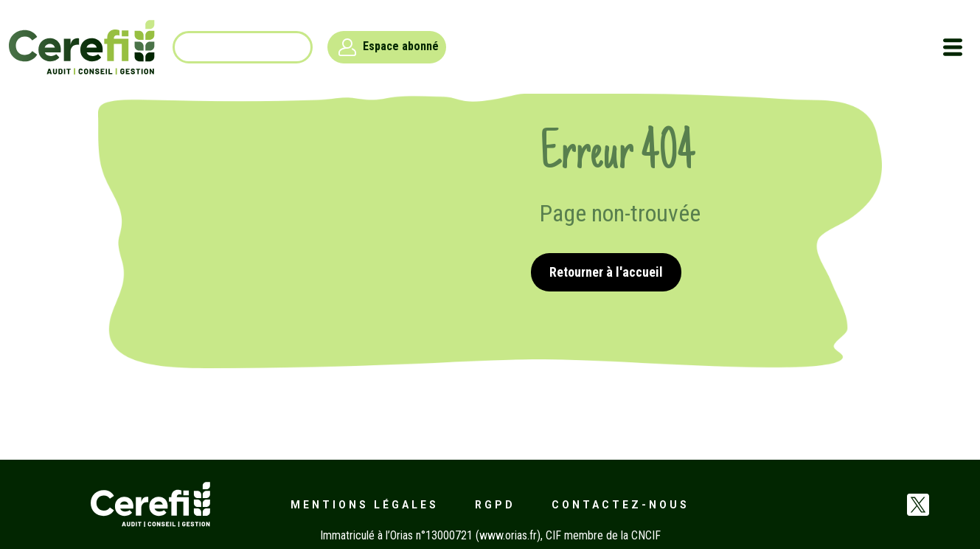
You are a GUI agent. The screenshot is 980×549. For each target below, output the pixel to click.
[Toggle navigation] (953, 47)
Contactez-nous (621, 505)
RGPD (495, 505)
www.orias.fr (508, 535)
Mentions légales (365, 505)
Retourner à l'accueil (606, 272)
